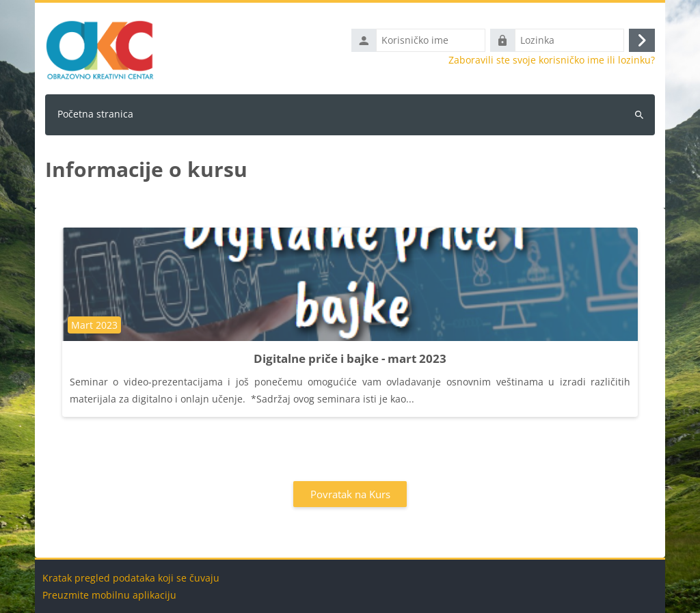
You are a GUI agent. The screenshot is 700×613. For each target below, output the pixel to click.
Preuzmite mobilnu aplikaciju (109, 595)
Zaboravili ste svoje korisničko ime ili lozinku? (552, 60)
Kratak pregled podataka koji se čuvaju (131, 578)
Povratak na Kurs (350, 494)
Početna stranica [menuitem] (95, 114)
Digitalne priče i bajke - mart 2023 (350, 358)
